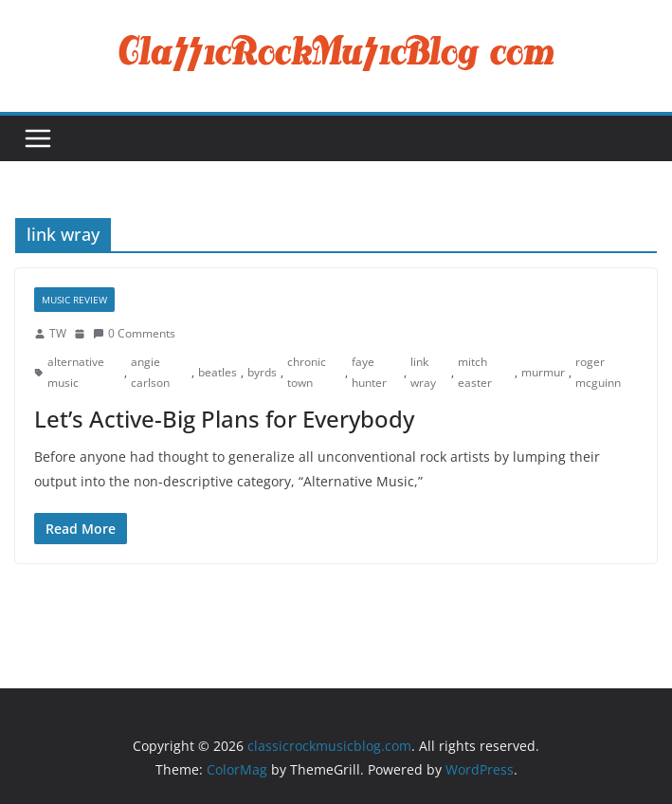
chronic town (307, 372)
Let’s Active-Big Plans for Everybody (224, 419)
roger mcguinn (598, 372)
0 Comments (134, 333)
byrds (262, 372)
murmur (543, 372)
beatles (218, 372)
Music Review (74, 300)
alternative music (76, 372)
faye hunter (369, 372)
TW (58, 333)
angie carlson (150, 372)
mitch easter (475, 372)
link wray (423, 372)
